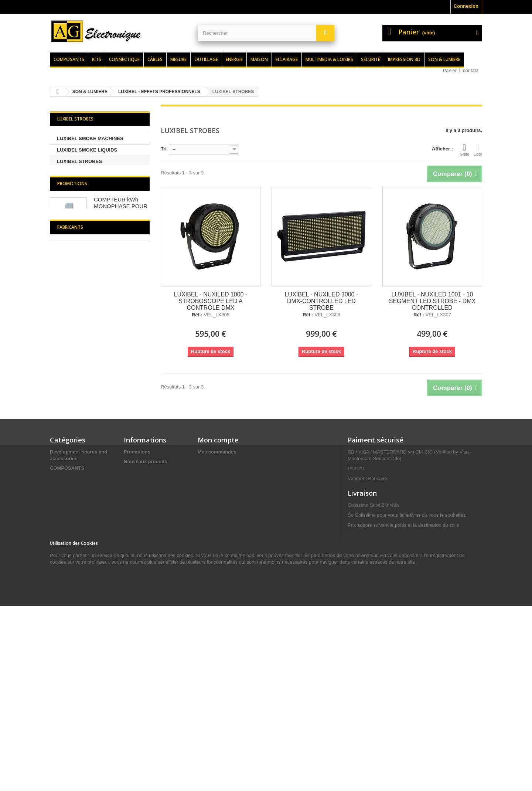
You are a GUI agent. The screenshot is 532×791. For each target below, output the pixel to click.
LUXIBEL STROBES (79, 161)
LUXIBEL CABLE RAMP (84, 230)
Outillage (206, 59)
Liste (478, 150)
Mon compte (218, 555)
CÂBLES (60, 667)
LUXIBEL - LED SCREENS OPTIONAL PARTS (86, 315)
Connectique (124, 59)
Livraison (134, 624)
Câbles (155, 59)
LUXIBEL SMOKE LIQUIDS (87, 150)
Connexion (466, 6)
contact (471, 70)
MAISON (59, 705)
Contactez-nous (142, 605)
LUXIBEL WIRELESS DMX (86, 207)
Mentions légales (143, 634)
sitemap (133, 670)
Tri (164, 149)
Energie (234, 59)
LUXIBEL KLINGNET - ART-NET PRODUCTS (93, 190)
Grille (464, 150)
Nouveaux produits (146, 576)
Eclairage (287, 59)
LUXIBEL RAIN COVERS (84, 241)
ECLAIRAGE (64, 715)
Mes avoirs (210, 586)
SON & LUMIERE (69, 602)
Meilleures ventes (144, 586)
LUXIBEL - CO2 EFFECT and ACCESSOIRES (89, 258)
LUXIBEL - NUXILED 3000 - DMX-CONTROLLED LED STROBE (322, 301)
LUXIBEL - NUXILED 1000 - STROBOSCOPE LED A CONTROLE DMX (211, 301)
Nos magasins (140, 596)
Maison (259, 59)
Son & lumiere (444, 59)
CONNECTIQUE (68, 676)
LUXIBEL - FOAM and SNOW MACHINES (89, 281)
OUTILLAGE (64, 622)
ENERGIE (61, 686)
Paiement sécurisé (145, 660)
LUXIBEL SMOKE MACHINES (90, 138)
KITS (55, 593)
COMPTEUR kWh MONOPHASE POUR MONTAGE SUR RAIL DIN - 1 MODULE (121, 393)
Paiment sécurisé (376, 555)
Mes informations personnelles (233, 605)
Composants (69, 59)
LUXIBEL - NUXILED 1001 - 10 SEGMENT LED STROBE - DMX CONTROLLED (432, 301)
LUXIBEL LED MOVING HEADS (92, 218)
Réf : (197, 315)
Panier (450, 70)
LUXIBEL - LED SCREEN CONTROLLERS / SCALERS (89, 337)
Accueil (132, 615)
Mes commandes (217, 567)
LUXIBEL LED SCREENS (85, 173)
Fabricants (70, 476)
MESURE (60, 695)
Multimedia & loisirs (329, 59)
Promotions (72, 368)
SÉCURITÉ (62, 641)
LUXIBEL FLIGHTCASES (85, 298)
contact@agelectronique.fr (407, 698)
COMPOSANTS (67, 583)
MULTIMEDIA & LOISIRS (77, 612)
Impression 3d (404, 59)
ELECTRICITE (66, 631)
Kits (97, 59)
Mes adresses (213, 596)
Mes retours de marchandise (230, 576)
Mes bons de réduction (224, 615)
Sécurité (371, 59)
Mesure (178, 59)
